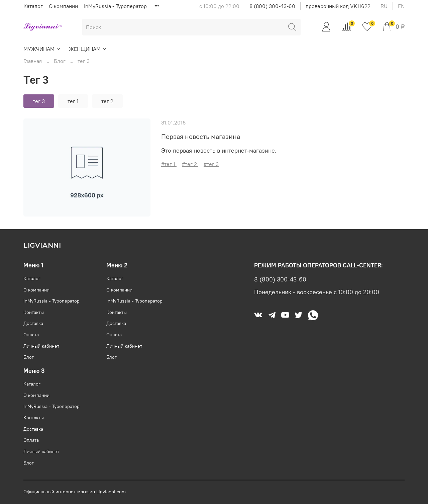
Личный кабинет (41, 346)
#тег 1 (169, 164)
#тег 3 (211, 164)
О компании (63, 6)
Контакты (34, 312)
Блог (60, 61)
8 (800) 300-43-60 (272, 6)
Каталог (33, 6)
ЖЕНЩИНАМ (88, 49)
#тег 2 (190, 164)
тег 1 (73, 101)
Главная (33, 61)
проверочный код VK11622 (338, 6)
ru (384, 6)
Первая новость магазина (201, 136)
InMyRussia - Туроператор (115, 6)
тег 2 (107, 101)
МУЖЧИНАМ (42, 49)
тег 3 (39, 101)
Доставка (33, 323)
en (401, 6)
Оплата (31, 335)
